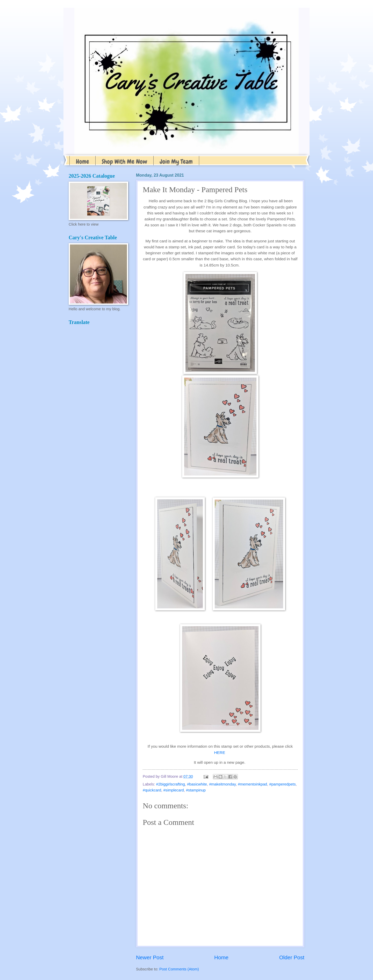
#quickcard (152, 790)
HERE (220, 752)
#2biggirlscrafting (171, 784)
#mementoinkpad (252, 784)
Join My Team (176, 161)
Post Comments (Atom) (179, 969)
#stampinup (196, 790)
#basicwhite (197, 784)
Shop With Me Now (124, 161)
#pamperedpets (282, 784)
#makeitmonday (222, 784)
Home (83, 161)
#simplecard (173, 790)
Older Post (292, 957)
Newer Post (150, 957)
